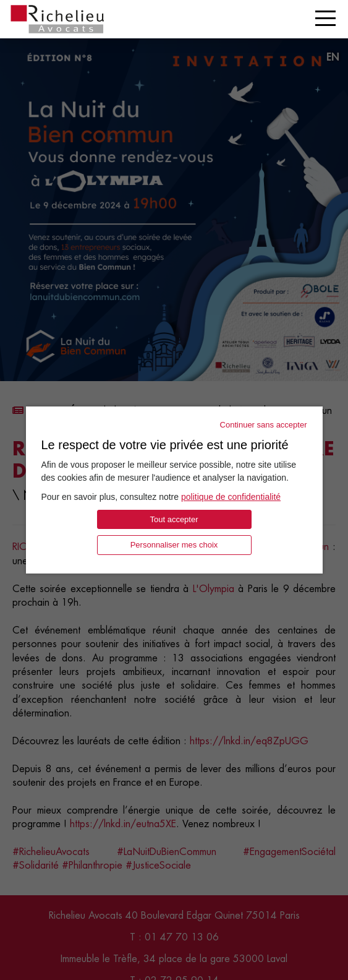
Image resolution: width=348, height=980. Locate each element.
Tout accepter (174, 519)
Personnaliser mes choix (174, 545)
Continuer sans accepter (264, 425)
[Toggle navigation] (325, 18)
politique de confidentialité (231, 497)
